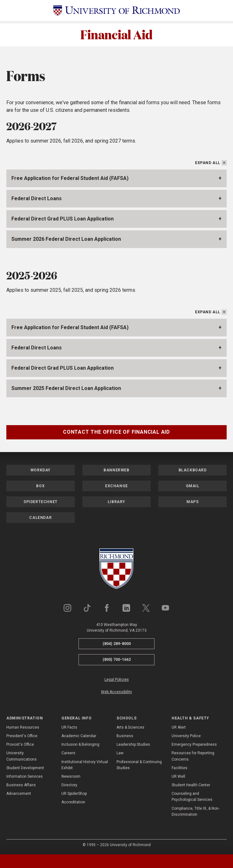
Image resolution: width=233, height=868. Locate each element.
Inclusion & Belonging (80, 744)
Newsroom (71, 776)
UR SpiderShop (74, 794)
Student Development (25, 768)
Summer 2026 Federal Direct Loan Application (66, 239)
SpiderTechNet (41, 502)
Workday (41, 470)
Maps (192, 502)
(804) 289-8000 (117, 644)
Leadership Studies (133, 744)
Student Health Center (191, 785)
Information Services (25, 776)
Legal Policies (117, 680)
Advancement (19, 794)
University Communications (22, 756)
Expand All (208, 163)
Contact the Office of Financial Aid (116, 432)
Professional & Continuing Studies (139, 765)
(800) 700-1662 (117, 659)
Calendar (40, 518)
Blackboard (193, 470)
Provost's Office (20, 744)
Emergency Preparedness (194, 744)
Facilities (179, 768)
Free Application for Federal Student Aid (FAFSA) (70, 178)
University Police (186, 736)
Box (40, 486)
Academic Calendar (79, 736)
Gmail (193, 486)
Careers (68, 753)
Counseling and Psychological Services (192, 797)
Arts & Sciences (130, 727)
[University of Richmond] (116, 11)
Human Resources (23, 727)
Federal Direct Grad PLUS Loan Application (63, 219)
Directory (69, 785)
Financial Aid (116, 34)
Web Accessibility (116, 692)
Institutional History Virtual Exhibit (85, 765)
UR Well (178, 776)
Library (116, 502)
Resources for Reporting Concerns (193, 756)
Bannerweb (116, 470)
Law (120, 753)
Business (125, 736)
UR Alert (179, 727)
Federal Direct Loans (37, 198)
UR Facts (69, 727)
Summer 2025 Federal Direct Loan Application (66, 388)
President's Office (22, 736)
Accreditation (73, 802)
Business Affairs (21, 785)
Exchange (116, 486)
